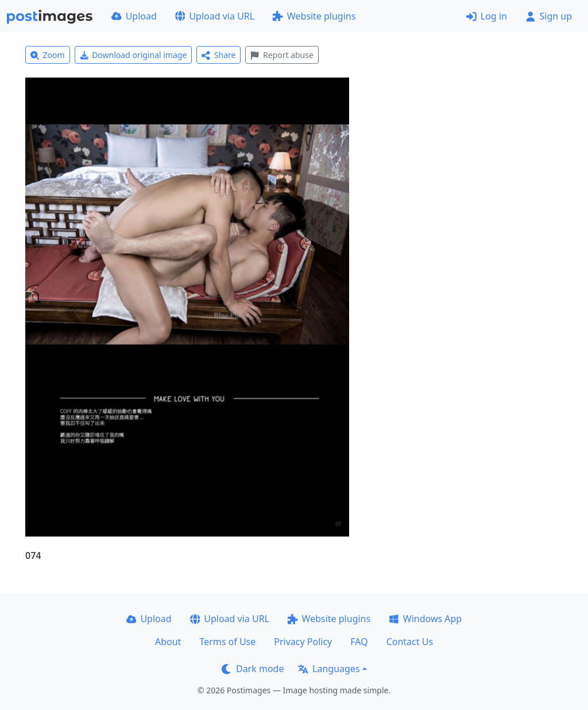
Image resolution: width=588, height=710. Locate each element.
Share (218, 55)
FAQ (359, 642)
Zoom (48, 55)
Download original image (134, 55)
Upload (134, 16)
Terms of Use (227, 642)
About (168, 642)
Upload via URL (215, 16)
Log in (487, 16)
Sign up (549, 16)
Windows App (425, 619)
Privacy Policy (303, 642)
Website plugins (314, 16)
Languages (329, 669)
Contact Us (410, 642)
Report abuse (282, 55)
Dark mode (253, 669)
